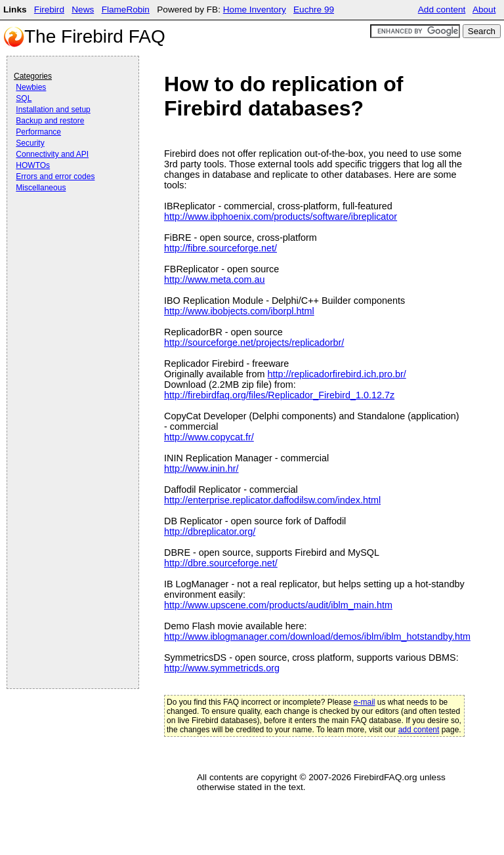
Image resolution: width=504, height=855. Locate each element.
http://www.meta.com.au (215, 280)
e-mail (365, 702)
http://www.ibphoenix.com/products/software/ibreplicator (281, 217)
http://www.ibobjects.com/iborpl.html (239, 311)
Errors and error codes (55, 177)
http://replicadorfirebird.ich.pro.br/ (337, 374)
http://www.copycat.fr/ (209, 437)
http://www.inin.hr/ (201, 469)
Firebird (49, 10)
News (83, 10)
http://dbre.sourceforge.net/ (221, 563)
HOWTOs (33, 165)
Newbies (31, 87)
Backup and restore (50, 121)
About (484, 10)
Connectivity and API (52, 154)
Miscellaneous (41, 188)
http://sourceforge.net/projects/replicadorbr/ (254, 343)
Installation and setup (53, 110)
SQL (24, 98)
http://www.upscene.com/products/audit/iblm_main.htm (278, 605)
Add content (442, 10)
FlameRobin (126, 10)
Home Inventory (255, 10)
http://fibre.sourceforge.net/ (220, 248)
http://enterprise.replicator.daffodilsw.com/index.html (272, 500)
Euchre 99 (314, 10)
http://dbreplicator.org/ (210, 532)
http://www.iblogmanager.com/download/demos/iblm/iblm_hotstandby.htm (317, 636)
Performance (38, 132)
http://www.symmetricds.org (222, 668)
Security (30, 143)
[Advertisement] (66, 231)
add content (419, 730)
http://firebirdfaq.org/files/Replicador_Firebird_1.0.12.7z (279, 395)
